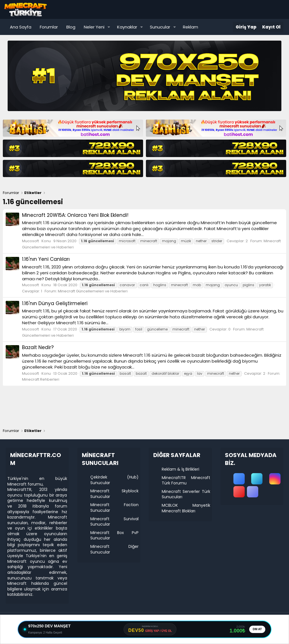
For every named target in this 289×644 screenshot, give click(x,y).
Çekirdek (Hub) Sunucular (115, 480)
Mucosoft (30, 241)
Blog (71, 27)
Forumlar (49, 27)
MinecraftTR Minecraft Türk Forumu (186, 480)
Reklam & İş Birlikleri (180, 469)
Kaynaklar (127, 27)
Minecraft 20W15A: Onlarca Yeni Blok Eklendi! (75, 215)
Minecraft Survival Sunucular (115, 522)
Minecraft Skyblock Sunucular (115, 494)
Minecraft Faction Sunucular (115, 508)
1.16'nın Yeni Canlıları (46, 259)
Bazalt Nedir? (38, 347)
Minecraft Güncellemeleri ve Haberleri (93, 291)
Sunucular (160, 27)
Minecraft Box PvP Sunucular (115, 535)
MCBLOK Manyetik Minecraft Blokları (186, 508)
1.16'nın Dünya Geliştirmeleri (55, 303)
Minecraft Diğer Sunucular (115, 549)
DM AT (257, 629)
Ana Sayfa (21, 27)
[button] (109, 27)
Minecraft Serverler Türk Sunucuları (186, 494)
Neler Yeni (94, 27)
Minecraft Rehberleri (41, 379)
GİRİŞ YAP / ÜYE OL (158, 631)
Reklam (191, 27)
